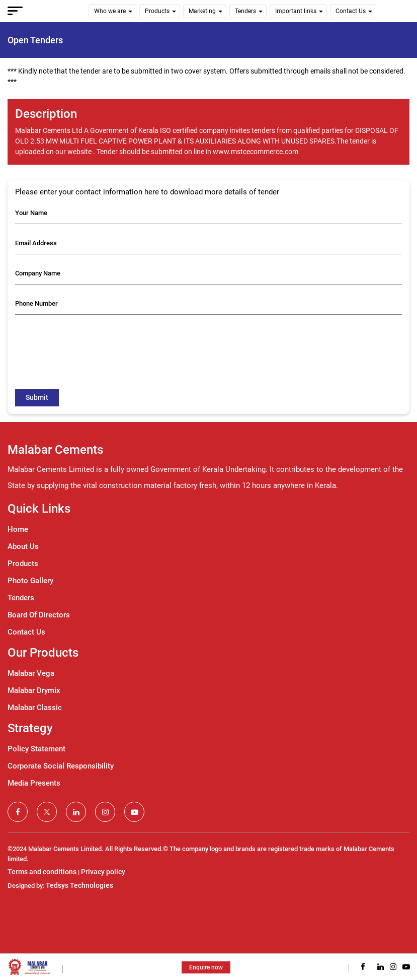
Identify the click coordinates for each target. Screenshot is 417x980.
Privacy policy (103, 872)
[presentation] (92, 342)
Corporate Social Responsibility (61, 766)
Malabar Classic (35, 708)
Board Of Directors (39, 615)
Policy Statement (36, 749)
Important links (296, 11)
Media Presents (34, 783)
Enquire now (206, 967)
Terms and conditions (42, 872)
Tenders (245, 11)
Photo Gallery (30, 581)
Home (18, 529)
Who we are (110, 11)
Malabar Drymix (34, 690)
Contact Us (351, 11)
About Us (23, 546)
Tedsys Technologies (79, 885)
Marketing (202, 11)
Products (157, 11)
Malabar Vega (31, 673)
